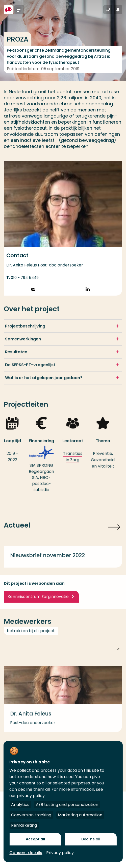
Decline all (91, 839)
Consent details (26, 853)
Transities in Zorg (73, 460)
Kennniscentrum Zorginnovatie (38, 600)
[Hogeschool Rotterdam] (8, 10)
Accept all (35, 839)
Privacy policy (60, 853)
